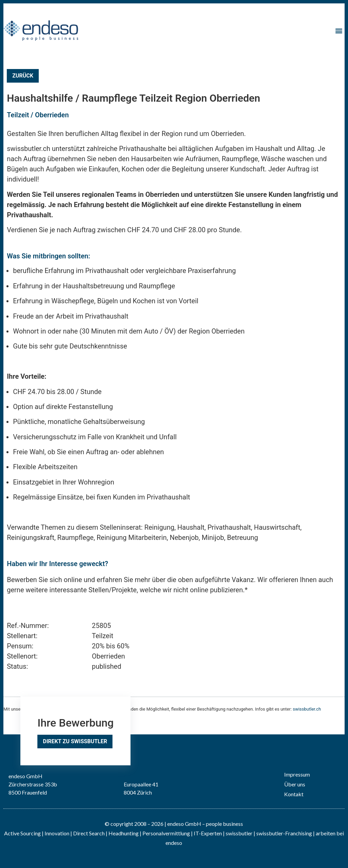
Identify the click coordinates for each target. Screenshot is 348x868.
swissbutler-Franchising (284, 833)
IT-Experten (207, 833)
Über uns (295, 784)
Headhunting (124, 833)
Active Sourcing (23, 833)
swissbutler (239, 833)
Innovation (57, 833)
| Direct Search (88, 833)
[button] (339, 30)
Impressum (297, 774)
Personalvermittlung (166, 833)
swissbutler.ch (307, 709)
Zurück (23, 76)
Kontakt (294, 794)
